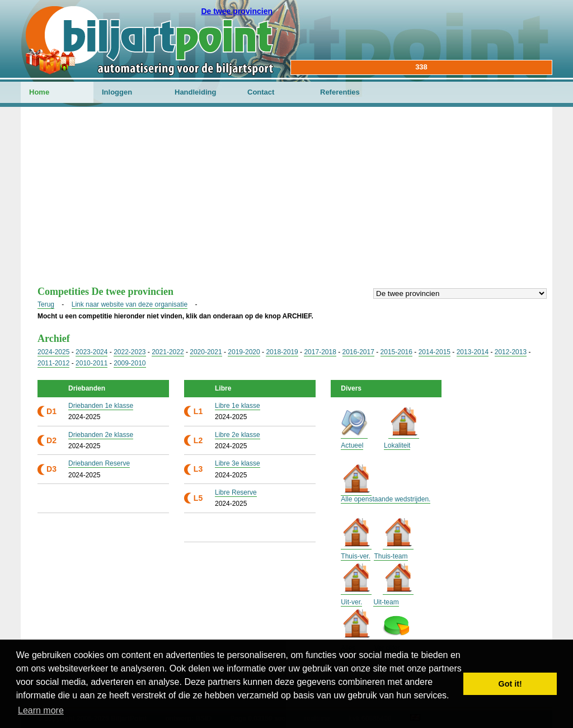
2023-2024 (91, 352)
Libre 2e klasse (238, 435)
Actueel (352, 445)
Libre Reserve (236, 492)
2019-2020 (244, 352)
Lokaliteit (397, 445)
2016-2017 (358, 352)
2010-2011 (91, 363)
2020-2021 (206, 352)
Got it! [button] (510, 684)
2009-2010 (130, 363)
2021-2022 (168, 352)
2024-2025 (53, 352)
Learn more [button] (41, 710)
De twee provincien (237, 11)
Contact (261, 92)
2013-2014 (473, 352)
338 (421, 67)
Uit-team (386, 602)
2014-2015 (435, 352)
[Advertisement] (286, 202)
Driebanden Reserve (99, 463)
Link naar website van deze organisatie (130, 304)
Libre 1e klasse (238, 406)
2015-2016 (396, 352)
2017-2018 (320, 352)
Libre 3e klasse (238, 463)
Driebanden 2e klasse (101, 435)
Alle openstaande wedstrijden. (386, 499)
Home (39, 92)
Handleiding (195, 92)
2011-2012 (53, 363)
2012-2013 (511, 352)
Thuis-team (391, 556)
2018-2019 (282, 352)
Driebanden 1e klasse (101, 406)
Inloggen (117, 92)
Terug (46, 304)
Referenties (340, 92)
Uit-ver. (351, 602)
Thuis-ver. (356, 556)
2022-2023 (130, 352)
